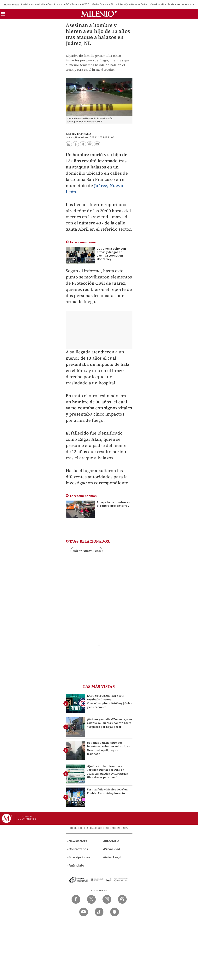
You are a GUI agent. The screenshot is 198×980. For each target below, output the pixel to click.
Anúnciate (76, 865)
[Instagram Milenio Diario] (107, 899)
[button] (3, 15)
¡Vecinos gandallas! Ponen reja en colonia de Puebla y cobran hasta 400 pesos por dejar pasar (110, 723)
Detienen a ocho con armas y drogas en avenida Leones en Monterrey (111, 254)
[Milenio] (99, 14)
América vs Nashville (33, 4)
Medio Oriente (100, 4)
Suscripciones (79, 857)
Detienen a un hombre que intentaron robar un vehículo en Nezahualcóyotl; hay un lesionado (109, 748)
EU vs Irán (117, 4)
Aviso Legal (113, 857)
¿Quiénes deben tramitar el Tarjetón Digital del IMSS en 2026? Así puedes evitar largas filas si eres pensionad (108, 772)
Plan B (166, 4)
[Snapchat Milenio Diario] (115, 912)
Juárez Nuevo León (87, 551)
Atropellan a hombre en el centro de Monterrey (113, 504)
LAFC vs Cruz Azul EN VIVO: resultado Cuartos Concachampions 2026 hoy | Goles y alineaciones (110, 701)
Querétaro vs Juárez (137, 4)
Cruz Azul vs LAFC (58, 4)
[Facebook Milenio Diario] (76, 899)
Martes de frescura (183, 4)
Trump (75, 4)
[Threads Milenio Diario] (122, 899)
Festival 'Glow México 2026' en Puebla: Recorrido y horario (107, 791)
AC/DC (85, 4)
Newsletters (78, 841)
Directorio (112, 841)
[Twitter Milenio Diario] (91, 899)
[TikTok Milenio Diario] (99, 912)
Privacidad (112, 849)
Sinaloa (155, 4)
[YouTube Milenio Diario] (84, 912)
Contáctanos (78, 849)
